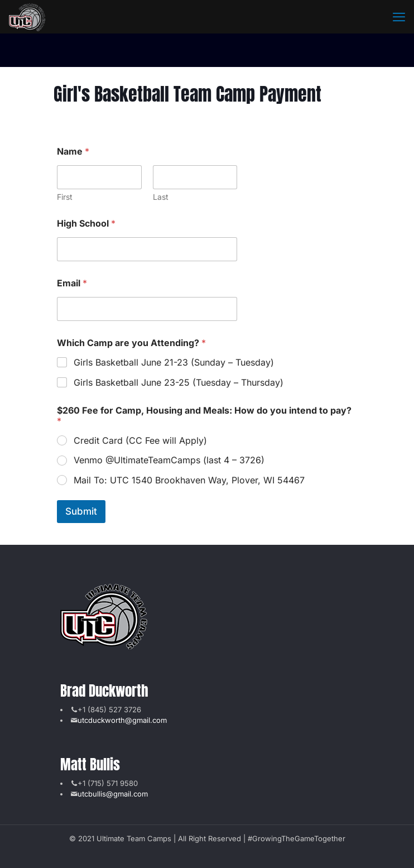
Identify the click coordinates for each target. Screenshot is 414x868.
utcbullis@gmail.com (113, 794)
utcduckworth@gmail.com (122, 720)
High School (86, 224)
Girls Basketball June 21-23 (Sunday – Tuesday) (174, 362)
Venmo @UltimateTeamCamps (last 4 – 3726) (169, 460)
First (65, 197)
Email (72, 283)
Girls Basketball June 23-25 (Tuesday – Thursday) (179, 382)
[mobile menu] (399, 17)
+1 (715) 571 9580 (108, 783)
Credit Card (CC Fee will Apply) (140, 440)
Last (160, 197)
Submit (81, 511)
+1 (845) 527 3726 (109, 709)
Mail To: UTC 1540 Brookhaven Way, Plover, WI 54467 (189, 480)
